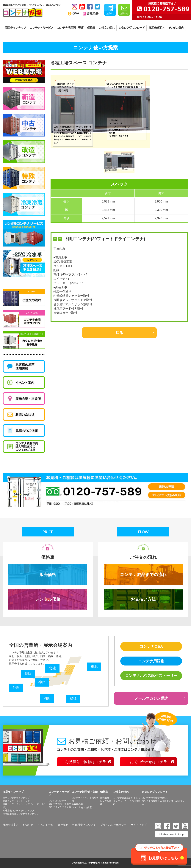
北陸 (52, 668)
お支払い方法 (143, 599)
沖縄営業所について (84, 825)
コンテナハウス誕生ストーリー (151, 676)
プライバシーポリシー (113, 825)
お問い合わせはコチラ (148, 762)
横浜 (73, 699)
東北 (94, 667)
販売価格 (48, 575)
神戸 (42, 682)
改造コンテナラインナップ (16, 801)
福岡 (28, 674)
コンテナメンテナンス (60, 807)
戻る (119, 333)
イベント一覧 (46, 825)
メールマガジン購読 (151, 698)
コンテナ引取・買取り (60, 804)
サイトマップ (139, 825)
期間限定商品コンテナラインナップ (21, 814)
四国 (47, 698)
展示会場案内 (11, 825)
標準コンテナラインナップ (16, 798)
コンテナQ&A (151, 646)
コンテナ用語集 (151, 661)
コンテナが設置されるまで (127, 798)
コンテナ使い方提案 (82, 807)
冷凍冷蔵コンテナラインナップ (18, 811)
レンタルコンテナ (58, 801)
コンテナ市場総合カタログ (155, 798)
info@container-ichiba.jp (172, 834)
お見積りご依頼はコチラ (86, 762)
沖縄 (16, 688)
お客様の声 (77, 804)
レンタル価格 (48, 599)
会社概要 (63, 825)
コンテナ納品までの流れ (143, 575)
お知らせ (28, 825)
